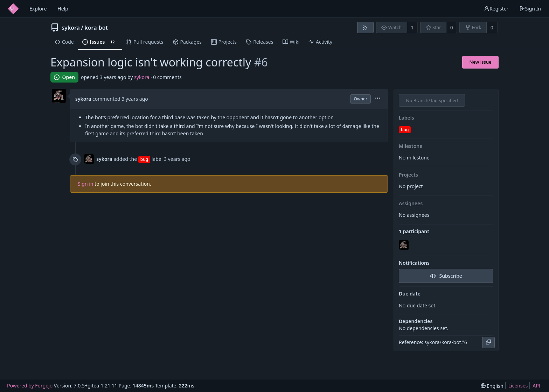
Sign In (530, 9)
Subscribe (446, 276)
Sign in (85, 184)
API (536, 386)
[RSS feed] (365, 27)
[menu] (377, 99)
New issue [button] (481, 62)
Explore (38, 9)
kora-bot (96, 28)
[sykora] (404, 245)
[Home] (13, 9)
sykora (71, 28)
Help (63, 9)
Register (496, 9)
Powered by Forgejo (30, 386)
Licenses (518, 386)
